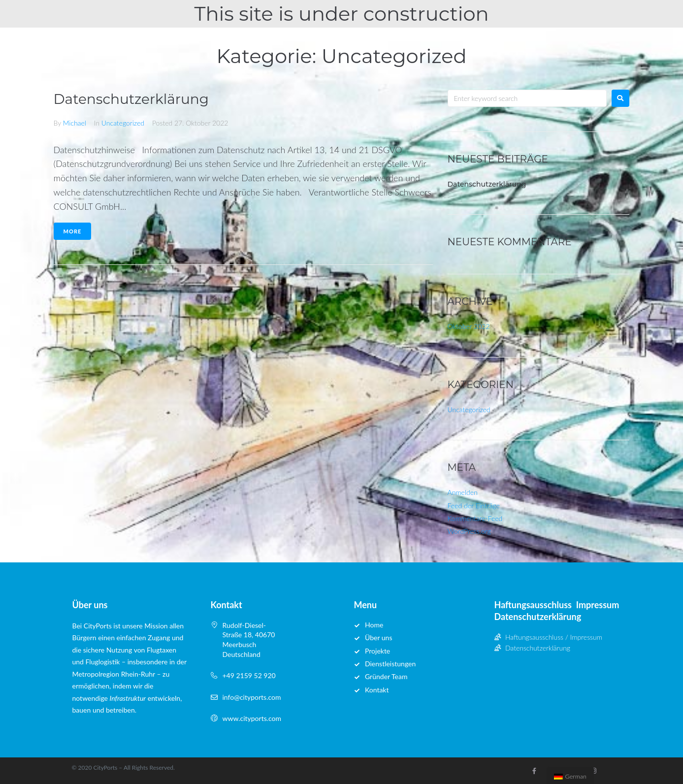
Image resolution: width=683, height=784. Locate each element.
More (73, 231)
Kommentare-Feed (475, 518)
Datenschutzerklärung (131, 99)
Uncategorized (123, 123)
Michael (75, 123)
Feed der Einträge (474, 506)
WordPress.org (469, 531)
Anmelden (463, 492)
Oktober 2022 (469, 326)
